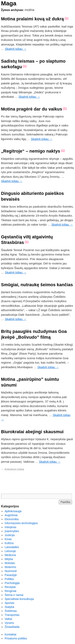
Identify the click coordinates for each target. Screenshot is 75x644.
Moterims (10, 567)
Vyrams (9, 623)
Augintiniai (11, 515)
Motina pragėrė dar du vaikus (32, 109)
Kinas (8, 539)
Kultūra (9, 543)
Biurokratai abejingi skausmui (32, 432)
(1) (66, 18)
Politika (9, 579)
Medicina (10, 555)
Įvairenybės (12, 531)
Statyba (9, 607)
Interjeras (10, 527)
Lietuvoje (10, 551)
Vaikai (8, 619)
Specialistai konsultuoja (19, 599)
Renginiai (10, 591)
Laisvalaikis (12, 547)
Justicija (10, 535)
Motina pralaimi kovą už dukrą (32, 19)
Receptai (10, 587)
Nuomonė (11, 571)
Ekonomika (11, 519)
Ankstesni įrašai (12, 469)
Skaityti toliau (16, 49)
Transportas (12, 615)
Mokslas (10, 563)
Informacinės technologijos (21, 523)
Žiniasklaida (12, 627)
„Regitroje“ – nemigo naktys (31, 151)
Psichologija (12, 583)
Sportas (9, 603)
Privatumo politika (16, 638)
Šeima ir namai (14, 595)
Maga (9, 3)
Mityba (9, 559)
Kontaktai (10, 634)
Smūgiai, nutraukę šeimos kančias (37, 285)
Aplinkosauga (13, 511)
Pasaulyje (11, 575)
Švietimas (11, 611)
